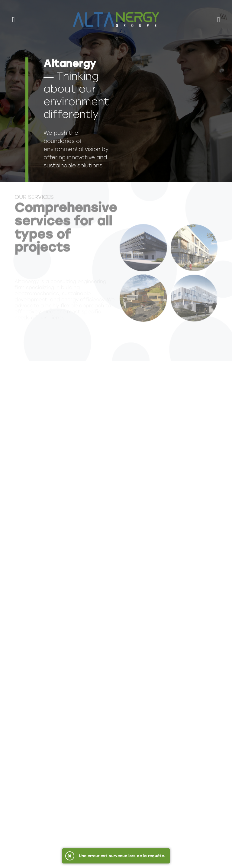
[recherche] (219, 20)
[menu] (16, 20)
